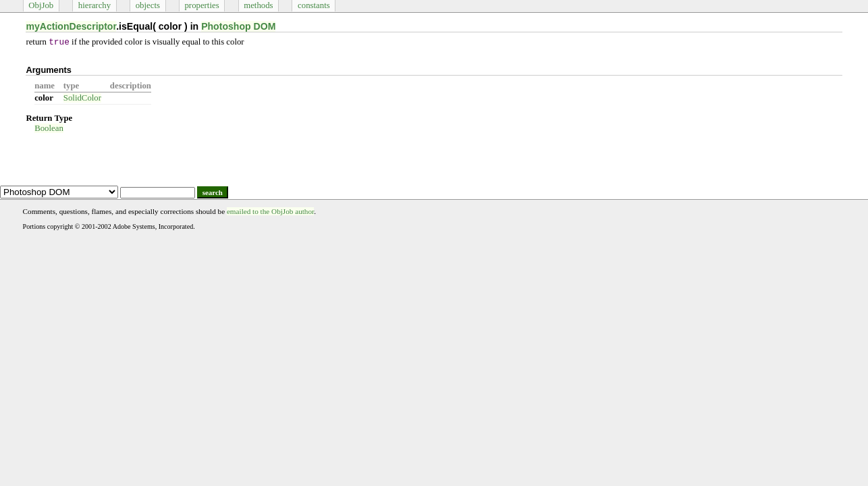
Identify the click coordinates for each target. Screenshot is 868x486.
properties (201, 5)
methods (258, 5)
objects (148, 5)
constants (314, 5)
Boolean (49, 128)
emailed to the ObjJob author (270, 211)
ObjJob (41, 5)
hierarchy (94, 5)
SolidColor (82, 98)
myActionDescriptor (71, 26)
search (213, 192)
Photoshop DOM (238, 26)
